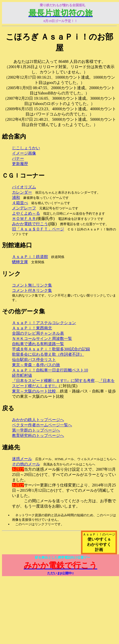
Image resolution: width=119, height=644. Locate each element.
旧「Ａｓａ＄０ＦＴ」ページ (38, 229)
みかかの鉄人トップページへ (38, 420)
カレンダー (22, 192)
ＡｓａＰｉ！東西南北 (32, 328)
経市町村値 (22, 375)
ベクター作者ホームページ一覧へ (42, 425)
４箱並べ (20, 203)
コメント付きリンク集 (32, 290)
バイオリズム (24, 187)
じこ (16, 148)
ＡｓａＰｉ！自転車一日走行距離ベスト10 (50, 370)
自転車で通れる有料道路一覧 (38, 344)
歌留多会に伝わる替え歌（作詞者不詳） (48, 354)
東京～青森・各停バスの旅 (36, 365)
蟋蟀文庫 (20, 262)
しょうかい (30, 148)
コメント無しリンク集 (32, 285)
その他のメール (26, 464)
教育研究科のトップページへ (38, 435)
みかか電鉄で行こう (30, 224)
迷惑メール (22, 459)
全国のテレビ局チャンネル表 (38, 333)
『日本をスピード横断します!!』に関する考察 (53, 381)
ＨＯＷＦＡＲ (24, 219)
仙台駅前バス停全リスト (34, 360)
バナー (18, 158)
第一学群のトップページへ (36, 430)
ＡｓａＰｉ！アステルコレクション (44, 323)
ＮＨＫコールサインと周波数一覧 (42, 339)
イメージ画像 (24, 153)
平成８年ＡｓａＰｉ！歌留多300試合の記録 (51, 349)
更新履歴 (20, 164)
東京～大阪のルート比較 (34, 391)
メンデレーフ (24, 208)
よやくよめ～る (26, 213)
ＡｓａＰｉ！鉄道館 (30, 257)
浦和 (16, 198)
